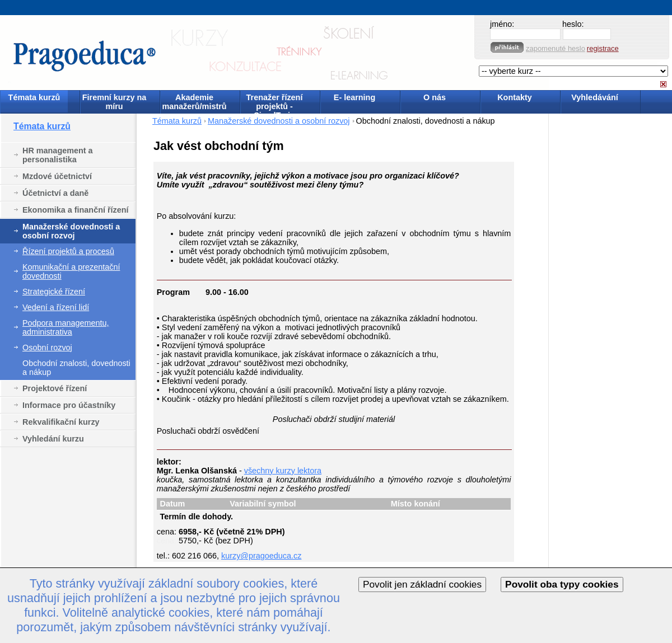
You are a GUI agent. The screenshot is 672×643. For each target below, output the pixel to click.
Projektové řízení (55, 388)
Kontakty (515, 97)
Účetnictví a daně (55, 193)
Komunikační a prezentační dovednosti (71, 271)
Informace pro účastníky (69, 405)
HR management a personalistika (58, 155)
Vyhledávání (594, 97)
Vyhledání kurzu (53, 439)
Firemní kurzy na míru (114, 102)
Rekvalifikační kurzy (61, 422)
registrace (603, 48)
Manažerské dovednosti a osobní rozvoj (71, 231)
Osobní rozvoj (47, 348)
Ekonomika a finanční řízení (76, 210)
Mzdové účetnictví (57, 176)
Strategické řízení (54, 292)
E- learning (354, 97)
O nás (435, 97)
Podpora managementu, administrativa (66, 327)
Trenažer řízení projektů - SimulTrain (275, 103)
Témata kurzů (34, 97)
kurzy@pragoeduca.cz (261, 556)
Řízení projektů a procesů (68, 251)
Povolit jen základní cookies (422, 584)
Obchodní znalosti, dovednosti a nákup (76, 368)
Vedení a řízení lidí (56, 307)
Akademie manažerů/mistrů (194, 102)
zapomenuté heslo (556, 48)
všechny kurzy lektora (283, 471)
